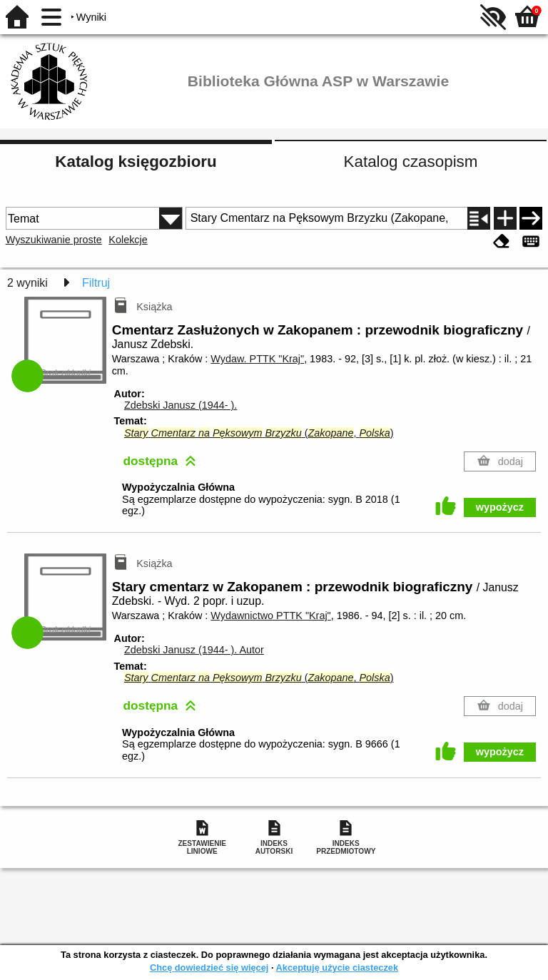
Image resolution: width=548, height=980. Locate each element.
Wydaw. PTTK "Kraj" (257, 359)
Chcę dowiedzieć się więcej (209, 968)
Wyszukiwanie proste (54, 240)
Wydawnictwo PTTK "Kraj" (270, 616)
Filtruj (96, 283)
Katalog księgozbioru (136, 162)
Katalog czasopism (411, 162)
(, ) (259, 433)
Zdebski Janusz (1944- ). (181, 405)
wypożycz (500, 507)
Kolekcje (128, 240)
